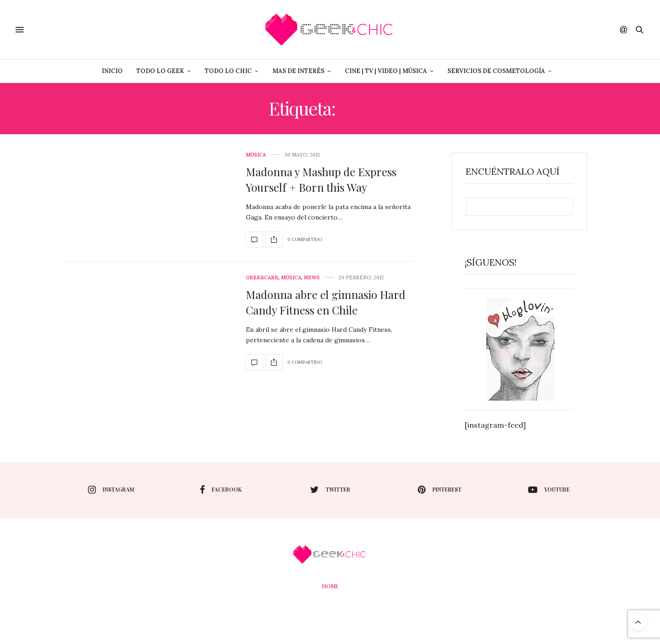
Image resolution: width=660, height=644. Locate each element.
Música (256, 155)
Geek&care (262, 278)
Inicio (112, 71)
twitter (330, 490)
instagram (111, 490)
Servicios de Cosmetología (496, 71)
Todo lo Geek (160, 71)
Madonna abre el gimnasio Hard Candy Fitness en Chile (326, 302)
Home (330, 586)
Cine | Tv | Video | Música (386, 71)
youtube (549, 490)
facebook (221, 490)
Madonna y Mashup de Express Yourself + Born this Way (321, 179)
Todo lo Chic (228, 71)
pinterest (440, 490)
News (312, 278)
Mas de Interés (298, 71)
